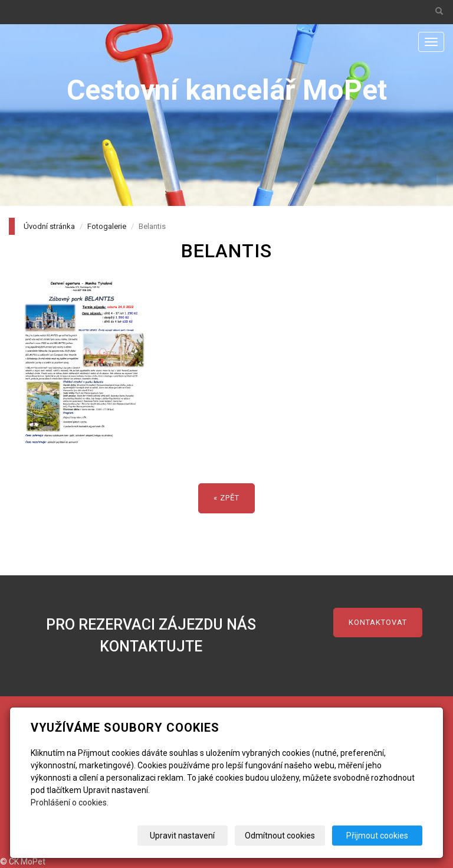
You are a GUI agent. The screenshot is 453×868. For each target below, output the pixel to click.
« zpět (226, 498)
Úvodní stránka (49, 226)
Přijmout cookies (377, 836)
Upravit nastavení (182, 836)
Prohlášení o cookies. (70, 803)
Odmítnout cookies (280, 836)
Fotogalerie (107, 226)
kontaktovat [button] (378, 622)
